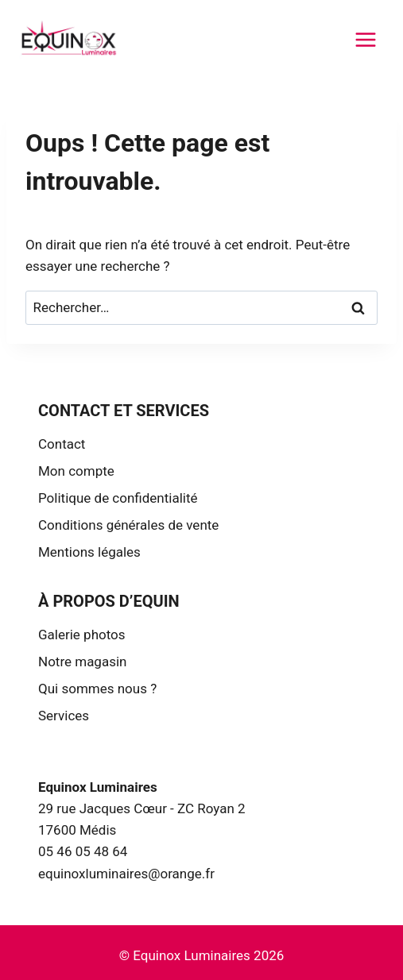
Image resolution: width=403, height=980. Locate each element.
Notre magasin (82, 662)
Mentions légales (89, 552)
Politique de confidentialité (118, 498)
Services (64, 716)
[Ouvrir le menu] (365, 39)
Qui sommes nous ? (97, 689)
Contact (62, 444)
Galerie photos (82, 635)
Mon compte (76, 471)
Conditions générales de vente (128, 525)
